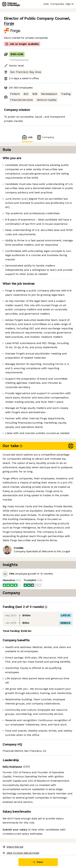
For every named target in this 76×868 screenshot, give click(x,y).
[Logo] (11, 4)
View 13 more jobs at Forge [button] (21, 853)
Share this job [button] (13, 847)
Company (45, 137)
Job (27, 137)
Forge (9, 23)
